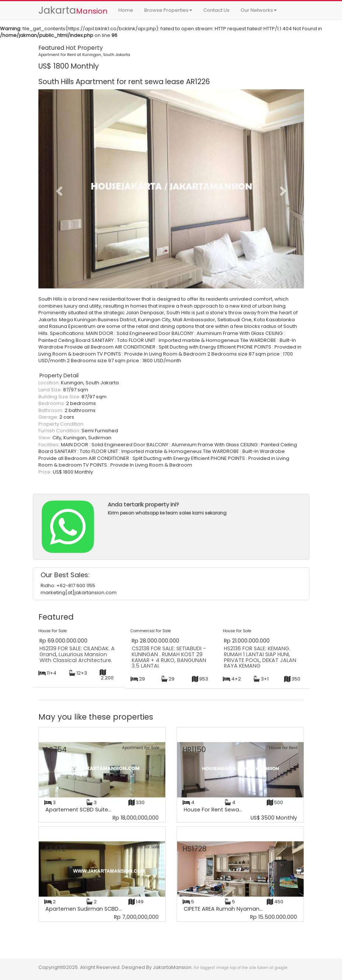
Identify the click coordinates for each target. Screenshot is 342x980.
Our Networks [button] (259, 10)
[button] (58, 189)
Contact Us (216, 10)
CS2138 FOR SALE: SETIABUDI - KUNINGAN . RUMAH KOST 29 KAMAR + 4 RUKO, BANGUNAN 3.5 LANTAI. (169, 657)
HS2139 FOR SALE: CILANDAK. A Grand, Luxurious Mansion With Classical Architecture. (77, 654)
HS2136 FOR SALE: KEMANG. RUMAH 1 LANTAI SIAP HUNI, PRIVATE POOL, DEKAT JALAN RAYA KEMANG (260, 657)
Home (126, 10)
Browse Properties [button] (168, 10)
